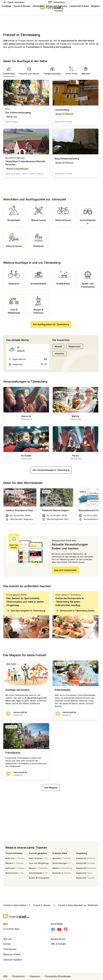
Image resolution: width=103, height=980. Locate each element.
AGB (5, 976)
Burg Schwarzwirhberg (67, 159)
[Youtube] (59, 929)
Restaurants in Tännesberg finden (75, 611)
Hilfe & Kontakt (58, 944)
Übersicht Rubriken (13, 960)
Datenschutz (18, 976)
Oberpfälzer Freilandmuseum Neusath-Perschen (26, 163)
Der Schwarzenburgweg (18, 113)
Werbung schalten (12, 954)
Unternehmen (10, 949)
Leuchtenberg (62, 110)
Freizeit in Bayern (39, 905)
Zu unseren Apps (11, 929)
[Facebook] (53, 929)
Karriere (7, 944)
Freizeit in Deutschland (15, 905)
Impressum (35, 976)
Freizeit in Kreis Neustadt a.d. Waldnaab (75, 905)
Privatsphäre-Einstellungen (58, 976)
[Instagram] (66, 929)
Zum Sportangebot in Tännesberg (26, 611)
